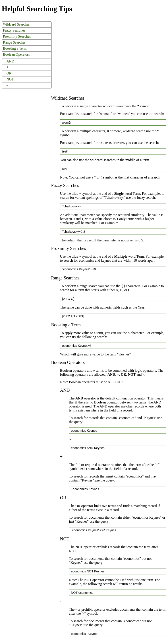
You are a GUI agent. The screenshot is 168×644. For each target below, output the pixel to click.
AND (10, 61)
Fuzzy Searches (14, 30)
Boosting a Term (15, 48)
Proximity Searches (17, 36)
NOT (10, 79)
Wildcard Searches (16, 24)
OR (9, 73)
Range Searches (14, 42)
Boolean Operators (16, 54)
